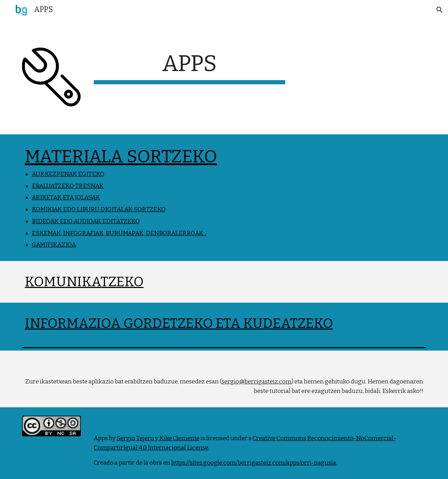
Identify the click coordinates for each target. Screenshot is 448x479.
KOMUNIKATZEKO (84, 282)
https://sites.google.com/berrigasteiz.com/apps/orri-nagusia (254, 463)
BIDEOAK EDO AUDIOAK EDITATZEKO (86, 221)
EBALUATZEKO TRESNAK (68, 186)
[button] (440, 10)
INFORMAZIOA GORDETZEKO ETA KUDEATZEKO (179, 323)
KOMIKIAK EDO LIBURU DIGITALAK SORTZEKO (99, 209)
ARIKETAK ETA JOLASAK (66, 198)
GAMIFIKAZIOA (54, 245)
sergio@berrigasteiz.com (257, 382)
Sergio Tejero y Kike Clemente (158, 438)
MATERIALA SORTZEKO (121, 156)
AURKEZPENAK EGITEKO (68, 174)
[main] (189, 67)
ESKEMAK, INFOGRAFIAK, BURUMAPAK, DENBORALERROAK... (119, 233)
